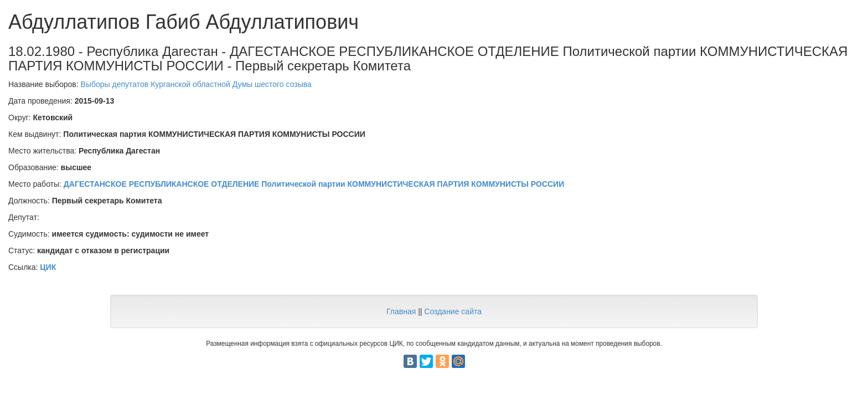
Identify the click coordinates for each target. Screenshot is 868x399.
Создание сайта (453, 311)
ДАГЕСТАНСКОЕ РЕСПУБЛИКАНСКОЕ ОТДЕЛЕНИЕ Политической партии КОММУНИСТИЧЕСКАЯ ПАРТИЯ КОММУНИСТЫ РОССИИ (314, 184)
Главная (401, 311)
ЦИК (48, 267)
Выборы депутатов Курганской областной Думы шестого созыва (196, 84)
